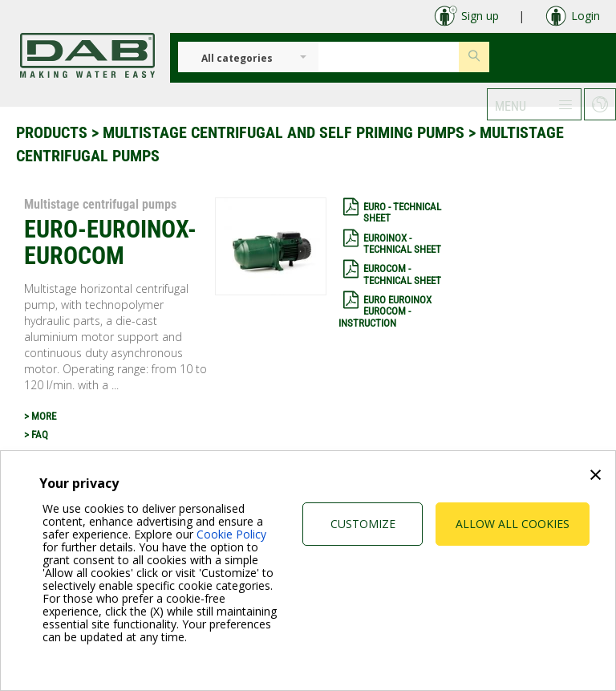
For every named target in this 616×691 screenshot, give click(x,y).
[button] (534, 104)
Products (52, 132)
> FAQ (36, 435)
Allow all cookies (513, 524)
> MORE (40, 416)
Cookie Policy (231, 534)
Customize (363, 524)
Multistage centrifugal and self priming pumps (284, 132)
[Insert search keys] (389, 57)
